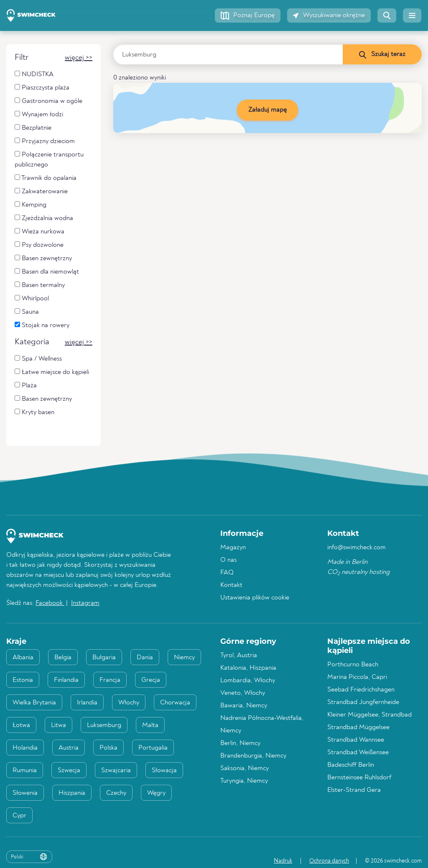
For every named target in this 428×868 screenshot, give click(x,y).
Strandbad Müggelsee (358, 727)
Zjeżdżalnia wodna (44, 218)
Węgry (156, 793)
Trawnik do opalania (46, 178)
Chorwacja (175, 703)
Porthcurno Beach (353, 665)
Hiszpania (72, 793)
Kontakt (231, 585)
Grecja (151, 680)
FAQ (227, 573)
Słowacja (164, 771)
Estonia (23, 680)
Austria (69, 748)
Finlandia (66, 680)
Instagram (85, 603)
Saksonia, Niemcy (245, 768)
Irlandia (87, 703)
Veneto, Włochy (243, 693)
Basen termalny (40, 285)
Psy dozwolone (39, 245)
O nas (228, 560)
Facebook (50, 603)
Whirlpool (32, 298)
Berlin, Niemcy (240, 743)
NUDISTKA (34, 74)
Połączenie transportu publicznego (49, 160)
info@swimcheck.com (357, 548)
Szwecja (69, 771)
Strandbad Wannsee (356, 740)
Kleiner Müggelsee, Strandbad (369, 715)
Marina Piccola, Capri (357, 677)
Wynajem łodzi (39, 114)
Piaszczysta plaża (42, 88)
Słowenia (25, 793)
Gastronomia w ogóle (48, 101)
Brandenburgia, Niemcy (253, 756)
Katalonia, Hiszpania (248, 668)
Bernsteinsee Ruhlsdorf (359, 778)
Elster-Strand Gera (354, 790)
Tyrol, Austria (239, 655)
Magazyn (233, 548)
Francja (110, 680)
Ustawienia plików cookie (255, 598)
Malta (150, 725)
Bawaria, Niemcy (244, 706)
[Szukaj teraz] (382, 54)
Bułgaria (104, 658)
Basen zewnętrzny (43, 258)
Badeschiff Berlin (351, 765)
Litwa (59, 725)
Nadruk (283, 861)
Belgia (63, 658)
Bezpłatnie (33, 128)
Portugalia (153, 748)
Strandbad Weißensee (358, 753)
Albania (23, 658)
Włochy (129, 703)
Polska (108, 748)
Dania (145, 658)
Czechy (116, 793)
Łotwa (21, 725)
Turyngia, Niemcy (244, 781)
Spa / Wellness (38, 359)
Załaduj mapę (267, 110)
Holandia (25, 748)
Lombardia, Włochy (248, 681)
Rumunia (25, 771)
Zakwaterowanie (41, 191)
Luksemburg (104, 725)
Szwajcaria (116, 771)
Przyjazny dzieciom (45, 141)
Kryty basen (34, 412)
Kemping (31, 205)
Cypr (19, 816)
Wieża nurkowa (39, 232)
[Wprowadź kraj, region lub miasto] (228, 54)
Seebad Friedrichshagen (361, 690)
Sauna (27, 312)
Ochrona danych (329, 861)
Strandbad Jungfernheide (363, 702)
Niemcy (184, 658)
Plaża (26, 385)
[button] (248, 15)
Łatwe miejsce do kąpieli (52, 372)
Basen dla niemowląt (47, 272)
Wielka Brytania (34, 703)
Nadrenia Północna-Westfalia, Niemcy (262, 725)
